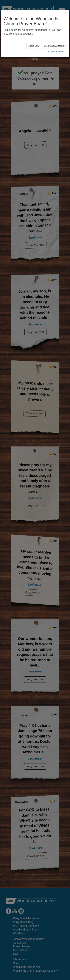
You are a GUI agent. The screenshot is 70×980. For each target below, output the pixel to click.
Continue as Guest (55, 52)
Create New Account (54, 46)
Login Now (34, 46)
